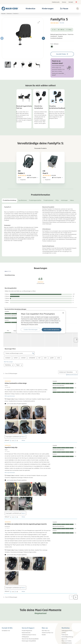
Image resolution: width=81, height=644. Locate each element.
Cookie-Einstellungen (31, 330)
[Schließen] (63, 313)
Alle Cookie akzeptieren (51, 330)
